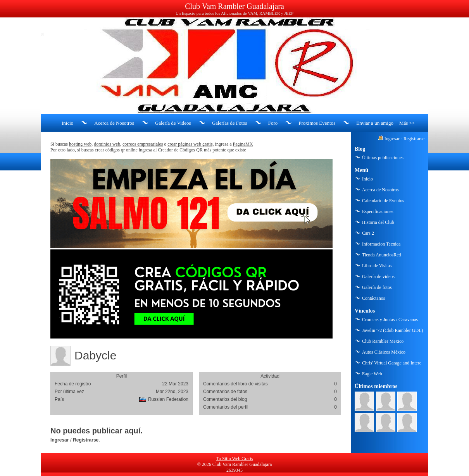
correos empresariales (143, 144)
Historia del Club (378, 222)
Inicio (67, 123)
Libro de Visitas (377, 266)
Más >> (407, 123)
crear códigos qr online (116, 150)
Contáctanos (373, 298)
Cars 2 (368, 233)
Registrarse (86, 440)
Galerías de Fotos (230, 123)
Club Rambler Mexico (383, 341)
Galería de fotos (377, 287)
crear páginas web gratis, (191, 144)
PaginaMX (243, 144)
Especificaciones (378, 211)
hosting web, (81, 144)
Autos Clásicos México (384, 352)
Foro (273, 123)
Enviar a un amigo (375, 123)
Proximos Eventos (317, 123)
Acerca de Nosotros (114, 123)
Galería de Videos (173, 123)
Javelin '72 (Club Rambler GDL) (392, 330)
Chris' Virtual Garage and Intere (392, 363)
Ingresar (59, 440)
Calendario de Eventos (383, 201)
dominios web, (108, 144)
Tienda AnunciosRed (382, 255)
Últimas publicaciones (383, 158)
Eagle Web (372, 374)
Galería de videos (378, 277)
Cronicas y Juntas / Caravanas (390, 320)
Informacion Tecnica (381, 244)
